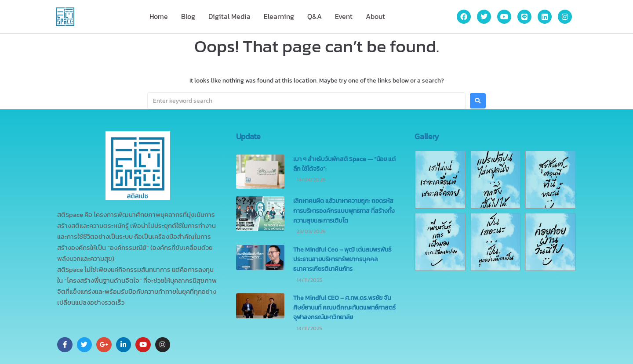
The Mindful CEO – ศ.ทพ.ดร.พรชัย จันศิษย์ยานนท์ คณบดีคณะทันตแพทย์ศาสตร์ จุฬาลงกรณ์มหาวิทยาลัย (344, 308)
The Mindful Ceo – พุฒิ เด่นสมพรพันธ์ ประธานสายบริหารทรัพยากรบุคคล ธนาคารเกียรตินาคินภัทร (342, 259)
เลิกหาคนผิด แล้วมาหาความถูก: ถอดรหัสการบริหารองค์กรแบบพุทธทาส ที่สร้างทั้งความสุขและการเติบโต (344, 211)
